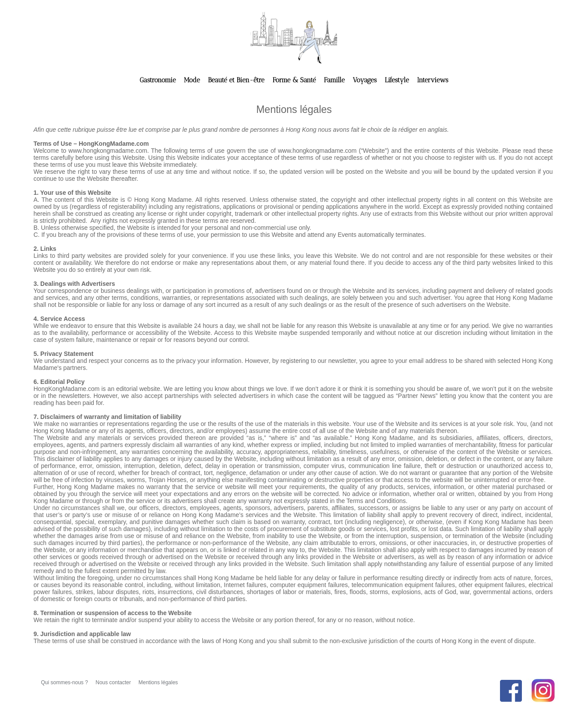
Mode (193, 80)
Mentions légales (158, 682)
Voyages (366, 80)
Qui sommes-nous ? (65, 682)
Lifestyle (398, 80)
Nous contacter (114, 682)
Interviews (432, 80)
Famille (335, 80)
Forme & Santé (295, 80)
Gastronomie (159, 80)
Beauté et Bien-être (237, 80)
